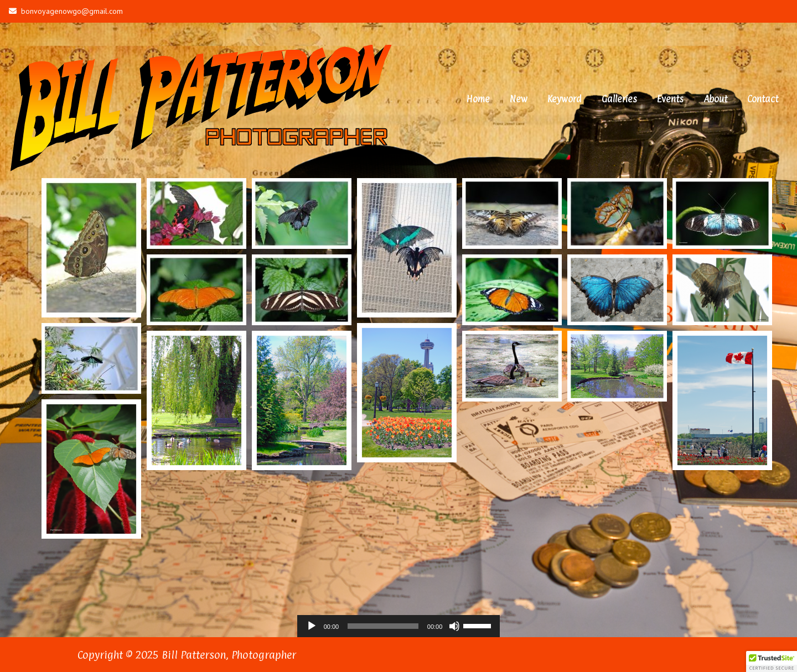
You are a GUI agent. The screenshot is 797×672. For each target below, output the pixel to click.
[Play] (312, 626)
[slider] (383, 626)
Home (478, 98)
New (519, 98)
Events (670, 98)
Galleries (619, 98)
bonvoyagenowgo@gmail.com (66, 11)
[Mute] (454, 626)
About (715, 98)
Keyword (565, 98)
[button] (772, 661)
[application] (399, 626)
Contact (763, 98)
